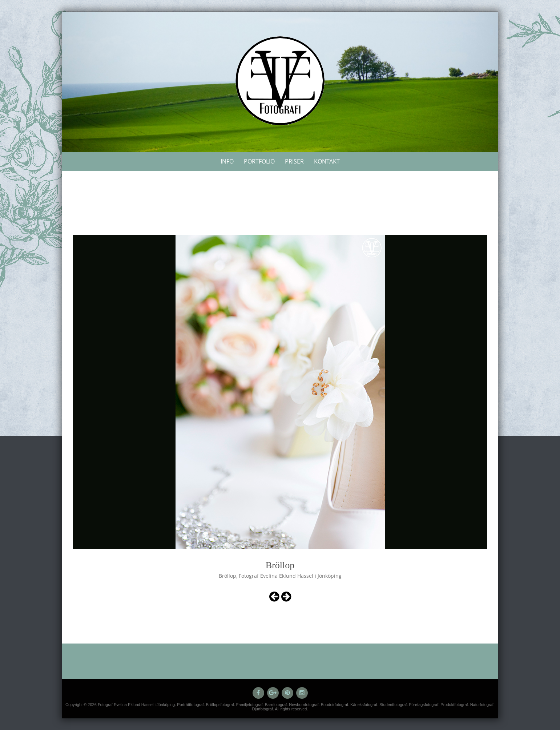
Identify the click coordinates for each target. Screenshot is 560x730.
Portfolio (259, 161)
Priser (294, 161)
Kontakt (327, 161)
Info (227, 161)
